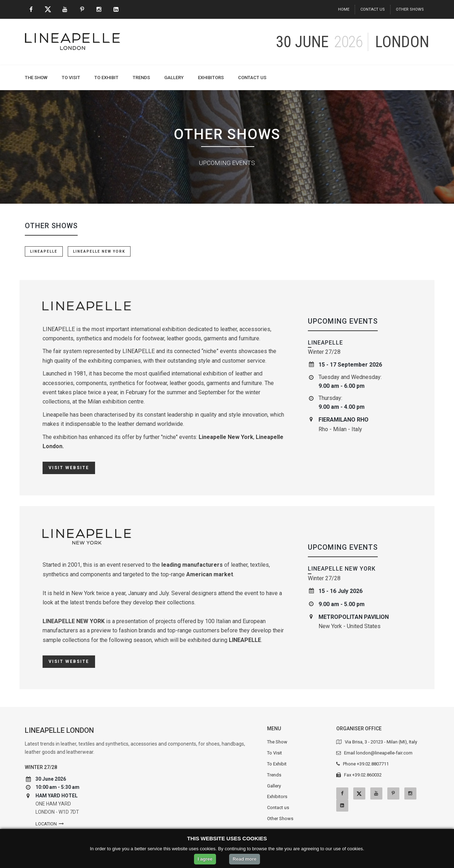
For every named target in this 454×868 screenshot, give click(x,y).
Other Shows (410, 9)
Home (344, 9)
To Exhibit (106, 78)
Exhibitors (211, 78)
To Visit (71, 78)
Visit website (69, 468)
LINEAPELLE (44, 251)
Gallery (174, 78)
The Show (36, 78)
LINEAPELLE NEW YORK (99, 251)
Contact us (373, 9)
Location (46, 824)
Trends (141, 78)
